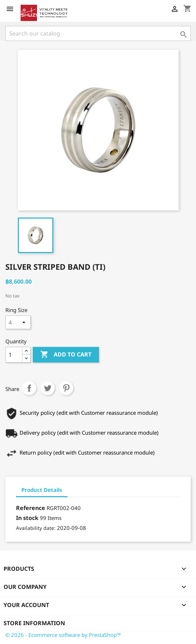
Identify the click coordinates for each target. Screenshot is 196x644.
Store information (34, 623)
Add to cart (66, 355)
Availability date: (36, 528)
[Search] (98, 33)
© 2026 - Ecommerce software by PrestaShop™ (63, 635)
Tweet (48, 388)
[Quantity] (14, 355)
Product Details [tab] (42, 490)
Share (29, 388)
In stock (27, 518)
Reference (31, 508)
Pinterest (66, 388)
